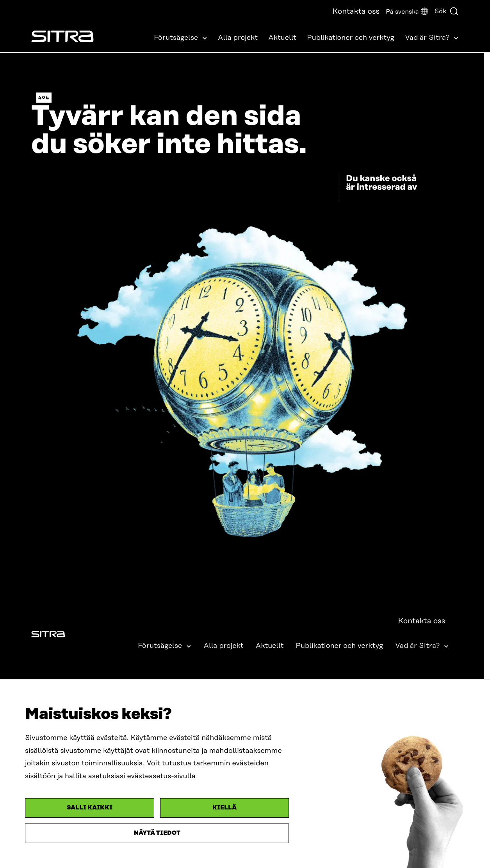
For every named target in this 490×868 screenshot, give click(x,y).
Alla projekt (238, 38)
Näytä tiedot (157, 833)
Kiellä (225, 808)
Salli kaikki (90, 808)
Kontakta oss (356, 12)
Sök (447, 11)
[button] (407, 12)
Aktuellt (282, 38)
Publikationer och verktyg (351, 38)
